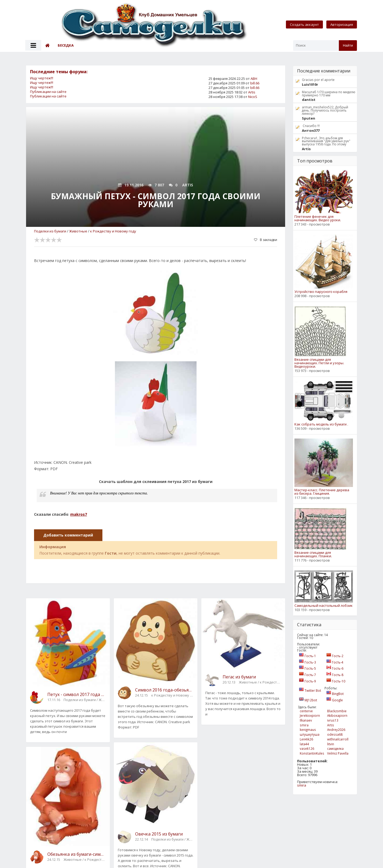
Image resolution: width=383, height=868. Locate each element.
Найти (348, 45)
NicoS (253, 97)
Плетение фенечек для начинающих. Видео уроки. (318, 218)
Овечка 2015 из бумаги (159, 834)
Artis (252, 92)
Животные (78, 231)
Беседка (66, 45)
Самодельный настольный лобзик (324, 606)
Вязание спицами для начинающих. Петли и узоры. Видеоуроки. (319, 363)
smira (302, 785)
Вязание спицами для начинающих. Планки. (313, 554)
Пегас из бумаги (239, 677)
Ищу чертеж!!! (42, 78)
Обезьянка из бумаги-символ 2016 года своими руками (77, 854)
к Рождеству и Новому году (113, 231)
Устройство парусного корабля (321, 292)
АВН (254, 79)
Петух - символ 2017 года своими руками (77, 694)
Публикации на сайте (48, 92)
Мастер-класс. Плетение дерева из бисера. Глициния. (322, 492)
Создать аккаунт (304, 24)
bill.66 (255, 83)
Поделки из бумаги (50, 231)
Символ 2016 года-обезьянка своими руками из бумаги (164, 690)
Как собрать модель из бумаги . (321, 424)
